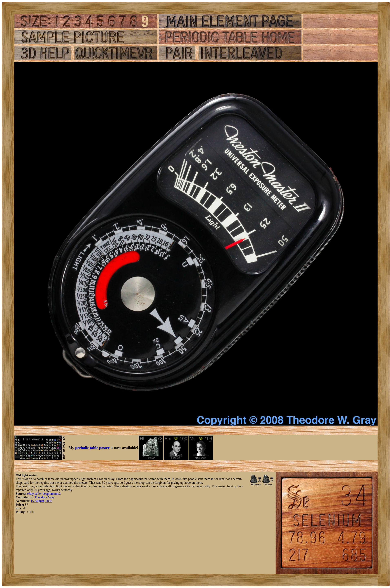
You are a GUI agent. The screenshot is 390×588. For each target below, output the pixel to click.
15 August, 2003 (41, 501)
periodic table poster (92, 448)
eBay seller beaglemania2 (44, 494)
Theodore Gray (45, 497)
